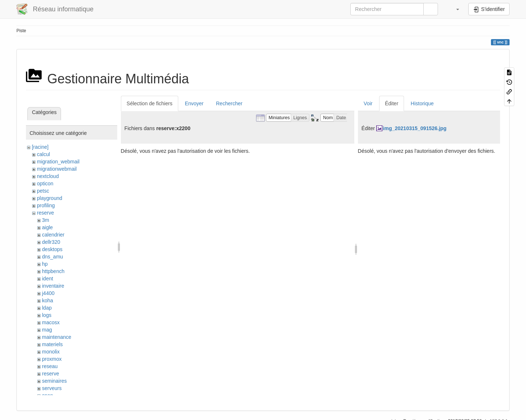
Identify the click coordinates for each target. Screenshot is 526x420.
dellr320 (51, 242)
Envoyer (194, 103)
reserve (45, 213)
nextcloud (48, 176)
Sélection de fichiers (150, 103)
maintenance (57, 337)
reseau (50, 366)
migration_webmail (58, 162)
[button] (454, 9)
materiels (52, 344)
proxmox (52, 359)
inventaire (53, 286)
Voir (368, 103)
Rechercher (229, 103)
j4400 (48, 293)
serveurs (52, 388)
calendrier (53, 235)
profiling (46, 205)
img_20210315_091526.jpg (415, 128)
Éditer (392, 103)
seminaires (54, 381)
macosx (51, 322)
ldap (47, 308)
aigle (47, 227)
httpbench (53, 271)
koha (47, 300)
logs (47, 315)
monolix (51, 352)
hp (45, 264)
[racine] (40, 147)
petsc (43, 191)
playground (49, 198)
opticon (45, 183)
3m (45, 220)
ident (47, 279)
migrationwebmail (57, 169)
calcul (43, 154)
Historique (422, 103)
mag (47, 330)
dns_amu (53, 257)
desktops (52, 249)
